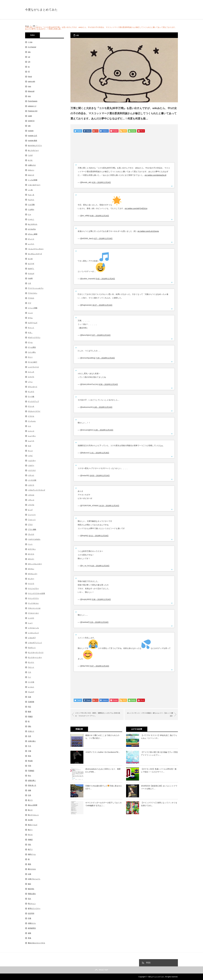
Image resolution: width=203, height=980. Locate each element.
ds (29, 67)
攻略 (30, 790)
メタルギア (32, 638)
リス (30, 672)
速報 (30, 933)
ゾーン (30, 382)
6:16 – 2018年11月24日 (100, 566)
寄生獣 (30, 761)
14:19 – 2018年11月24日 (109, 506)
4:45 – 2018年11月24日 (104, 430)
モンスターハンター (35, 657)
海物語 (30, 840)
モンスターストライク (36, 653)
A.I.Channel (32, 47)
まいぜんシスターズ (35, 254)
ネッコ (30, 451)
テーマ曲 (31, 397)
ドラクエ (31, 416)
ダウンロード (33, 387)
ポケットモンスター (35, 564)
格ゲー (30, 830)
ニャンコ (31, 431)
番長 (30, 864)
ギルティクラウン (34, 337)
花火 (30, 899)
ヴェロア (31, 692)
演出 (30, 844)
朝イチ (30, 810)
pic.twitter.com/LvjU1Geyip (148, 231)
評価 (30, 918)
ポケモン (31, 569)
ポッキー (31, 579)
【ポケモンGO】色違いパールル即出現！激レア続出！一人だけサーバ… (159, 771)
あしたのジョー (33, 150)
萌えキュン (32, 904)
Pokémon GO (33, 111)
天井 (30, 736)
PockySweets (33, 101)
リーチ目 (31, 682)
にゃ (30, 214)
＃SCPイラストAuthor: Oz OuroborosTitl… (103, 752)
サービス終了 (33, 362)
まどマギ (31, 264)
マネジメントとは (34, 608)
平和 (30, 766)
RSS (148, 963)
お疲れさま (32, 165)
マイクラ (31, 584)
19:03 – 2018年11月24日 (100, 476)
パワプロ (31, 505)
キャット (31, 328)
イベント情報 (33, 308)
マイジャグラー (33, 589)
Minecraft (31, 91)
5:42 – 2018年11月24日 (105, 279)
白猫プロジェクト (34, 879)
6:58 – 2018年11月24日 (108, 385)
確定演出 (31, 889)
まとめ (30, 259)
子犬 (30, 746)
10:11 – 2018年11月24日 (98, 536)
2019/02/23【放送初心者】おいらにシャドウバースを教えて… (159, 787)
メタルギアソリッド (35, 643)
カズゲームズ (33, 323)
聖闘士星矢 (32, 894)
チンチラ (31, 392)
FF (29, 72)
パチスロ (31, 495)
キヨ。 (30, 333)
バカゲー (31, 465)
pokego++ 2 (32, 106)
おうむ (30, 160)
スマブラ (31, 377)
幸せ (30, 776)
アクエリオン (33, 293)
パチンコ (31, 500)
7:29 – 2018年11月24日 (105, 358)
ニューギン (32, 436)
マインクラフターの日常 (37, 593)
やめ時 (30, 278)
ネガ (30, 446)
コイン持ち (32, 352)
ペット (30, 544)
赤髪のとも (32, 923)
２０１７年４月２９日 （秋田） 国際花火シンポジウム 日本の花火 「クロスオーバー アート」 (99, 715)
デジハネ (31, 406)
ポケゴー (31, 559)
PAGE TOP (102, 970)
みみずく (31, 269)
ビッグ (30, 510)
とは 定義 (31, 205)
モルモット (32, 648)
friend (30, 77)
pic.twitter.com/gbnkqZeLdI (156, 175)
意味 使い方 (32, 785)
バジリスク (32, 470)
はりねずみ (32, 229)
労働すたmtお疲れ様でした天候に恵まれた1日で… (104, 787)
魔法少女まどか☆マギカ (37, 943)
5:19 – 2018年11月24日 (99, 622)
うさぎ (30, 155)
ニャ (30, 426)
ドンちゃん (32, 421)
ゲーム (30, 342)
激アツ (30, 849)
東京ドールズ (33, 825)
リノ (30, 677)
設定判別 (31, 913)
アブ (30, 303)
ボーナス (31, 554)
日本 (30, 795)
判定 (30, 707)
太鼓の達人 (32, 741)
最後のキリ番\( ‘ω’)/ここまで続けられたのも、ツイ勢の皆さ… (102, 737)
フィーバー (32, 515)
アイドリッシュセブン (36, 288)
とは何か (31, 209)
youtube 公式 (32, 136)
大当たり (31, 731)
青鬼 (30, 938)
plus (29, 96)
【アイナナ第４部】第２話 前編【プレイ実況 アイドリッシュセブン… (159, 754)
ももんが (31, 273)
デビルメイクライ (34, 411)
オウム (30, 318)
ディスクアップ (33, 401)
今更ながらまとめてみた (41, 10)
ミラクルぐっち (33, 628)
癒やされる (32, 869)
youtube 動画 (32, 141)
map (29, 86)
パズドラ (31, 485)
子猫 (30, 751)
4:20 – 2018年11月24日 (101, 183)
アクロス (31, 298)
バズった (31, 475)
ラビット (31, 667)
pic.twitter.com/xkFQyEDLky (136, 209)
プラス (30, 525)
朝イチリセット (33, 815)
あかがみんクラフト (35, 145)
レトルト (31, 687)
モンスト (31, 662)
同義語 (30, 717)
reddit (30, 116)
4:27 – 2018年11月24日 (103, 239)
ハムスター (32, 461)
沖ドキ (30, 835)
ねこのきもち (33, 224)
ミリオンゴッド (33, 633)
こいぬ (30, 190)
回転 (30, 726)
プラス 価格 (32, 529)
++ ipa (30, 42)
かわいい (31, 170)
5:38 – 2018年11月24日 (101, 600)
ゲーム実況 (32, 347)
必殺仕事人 (32, 781)
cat (29, 57)
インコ (30, 313)
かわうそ (31, 175)
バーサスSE (32, 480)
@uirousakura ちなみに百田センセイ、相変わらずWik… (103, 771)
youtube (31, 131)
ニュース (31, 441)
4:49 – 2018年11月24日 (103, 407)
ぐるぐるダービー (34, 185)
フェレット (32, 520)
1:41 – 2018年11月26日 (100, 453)
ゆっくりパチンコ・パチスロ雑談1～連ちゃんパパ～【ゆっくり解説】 (149, 715)
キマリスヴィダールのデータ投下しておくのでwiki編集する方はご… (103, 804)
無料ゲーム (32, 854)
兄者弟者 (31, 702)
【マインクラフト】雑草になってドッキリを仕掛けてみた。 (159, 804)
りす (30, 283)
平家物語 (31, 771)
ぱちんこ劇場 (33, 234)
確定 (30, 884)
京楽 (30, 697)
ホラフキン (32, 549)
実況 (30, 756)
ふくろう (31, 244)
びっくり (31, 239)
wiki (35, 26)
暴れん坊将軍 (33, 805)
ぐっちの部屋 (33, 180)
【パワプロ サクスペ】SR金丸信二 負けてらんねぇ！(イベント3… (159, 737)
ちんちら (31, 200)
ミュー (30, 623)
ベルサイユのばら (34, 539)
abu (29, 52)
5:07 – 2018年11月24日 (101, 335)
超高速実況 (32, 928)
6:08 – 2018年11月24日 (99, 216)
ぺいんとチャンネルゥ (36, 249)
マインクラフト (33, 598)
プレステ (31, 534)
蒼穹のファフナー (34, 908)
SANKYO (31, 121)
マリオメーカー (33, 613)
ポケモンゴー (33, 574)
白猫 (30, 874)
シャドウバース (33, 367)
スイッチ (31, 372)
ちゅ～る (31, 195)
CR (29, 62)
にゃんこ (31, 219)
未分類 (30, 820)
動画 (30, 712)
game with (32, 81)
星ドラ (30, 800)
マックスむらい (33, 603)
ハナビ (30, 456)
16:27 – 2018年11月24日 (102, 305)
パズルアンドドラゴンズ (37, 490)
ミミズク (31, 618)
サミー (30, 357)
